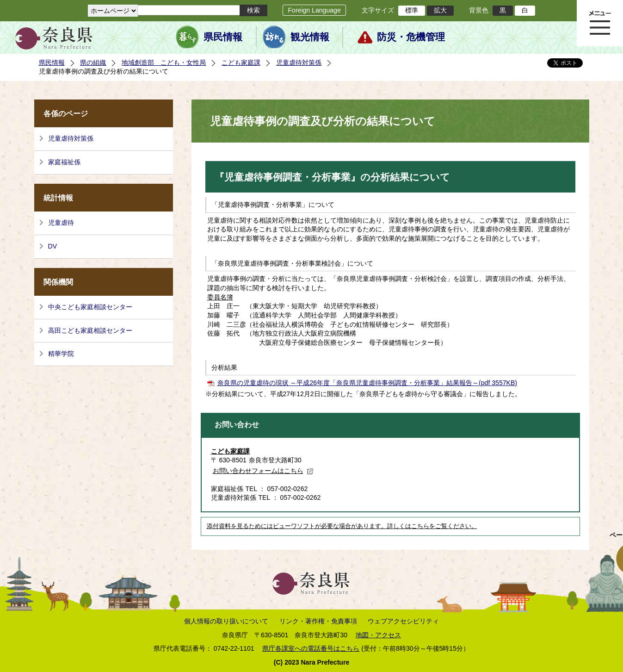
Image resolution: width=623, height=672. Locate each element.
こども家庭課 (241, 62)
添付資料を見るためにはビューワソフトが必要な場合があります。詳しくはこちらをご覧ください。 (342, 526)
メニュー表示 (600, 23)
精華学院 (61, 354)
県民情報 (223, 37)
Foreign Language (314, 10)
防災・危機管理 (411, 37)
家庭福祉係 (64, 162)
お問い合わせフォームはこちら (263, 471)
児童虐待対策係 (299, 62)
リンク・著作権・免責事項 (318, 621)
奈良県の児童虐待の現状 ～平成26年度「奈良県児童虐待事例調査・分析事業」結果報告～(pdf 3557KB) (367, 383)
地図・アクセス (378, 635)
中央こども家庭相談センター (90, 307)
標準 (412, 10)
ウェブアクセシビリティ (403, 621)
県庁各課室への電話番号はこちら (311, 648)
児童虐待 (61, 223)
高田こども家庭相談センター (90, 330)
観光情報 (310, 37)
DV (53, 246)
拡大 (440, 10)
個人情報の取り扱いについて (226, 621)
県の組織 (93, 62)
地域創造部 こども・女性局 (164, 62)
